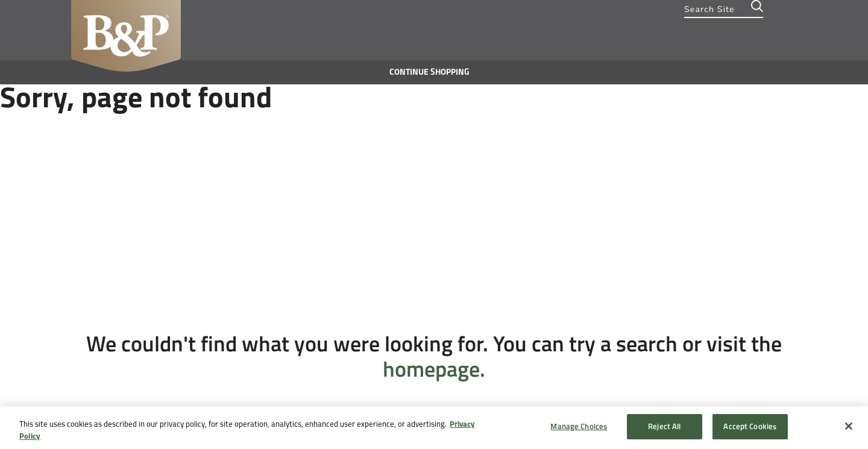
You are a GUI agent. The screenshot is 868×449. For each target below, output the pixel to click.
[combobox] (724, 9)
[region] (434, 428)
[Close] (849, 426)
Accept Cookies (750, 426)
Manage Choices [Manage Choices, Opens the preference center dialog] (579, 426)
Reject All (664, 426)
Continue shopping (429, 72)
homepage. (434, 369)
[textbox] (724, 9)
